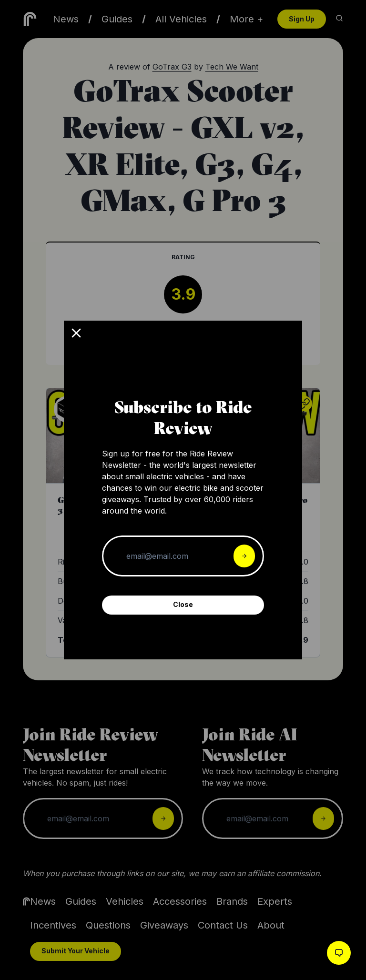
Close (183, 604)
